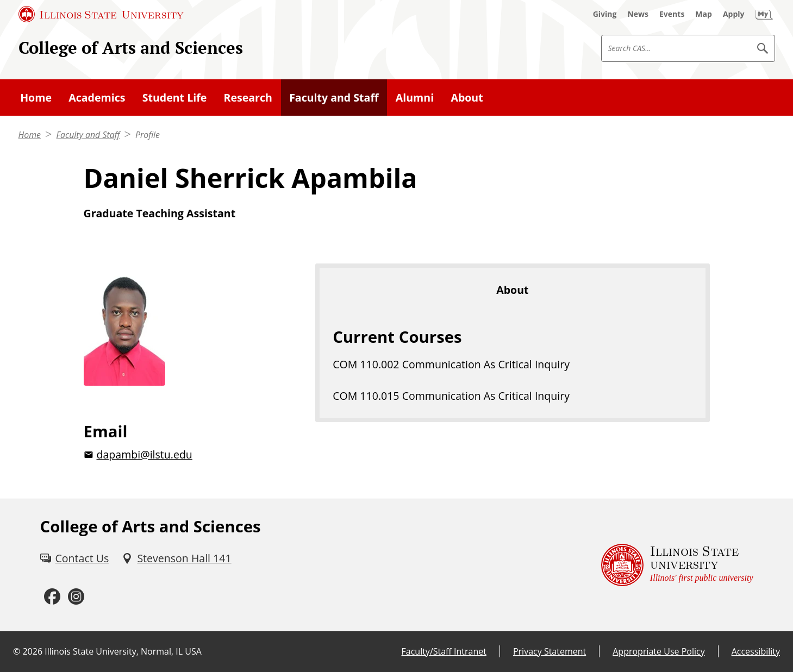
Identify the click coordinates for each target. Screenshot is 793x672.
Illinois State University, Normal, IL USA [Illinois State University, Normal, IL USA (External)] (123, 651)
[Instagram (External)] (76, 597)
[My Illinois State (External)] (764, 14)
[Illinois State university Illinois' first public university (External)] (677, 565)
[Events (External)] (672, 14)
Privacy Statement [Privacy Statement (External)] (550, 651)
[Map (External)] (704, 14)
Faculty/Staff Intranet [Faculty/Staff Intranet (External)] (444, 651)
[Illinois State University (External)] (101, 14)
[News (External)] (638, 14)
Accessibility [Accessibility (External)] (756, 651)
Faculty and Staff (88, 135)
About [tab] (512, 290)
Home (30, 135)
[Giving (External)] (605, 14)
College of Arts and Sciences (131, 48)
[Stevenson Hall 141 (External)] (176, 558)
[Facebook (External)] (52, 597)
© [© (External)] (17, 651)
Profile (148, 135)
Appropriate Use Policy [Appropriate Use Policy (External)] (658, 651)
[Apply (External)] (734, 14)
